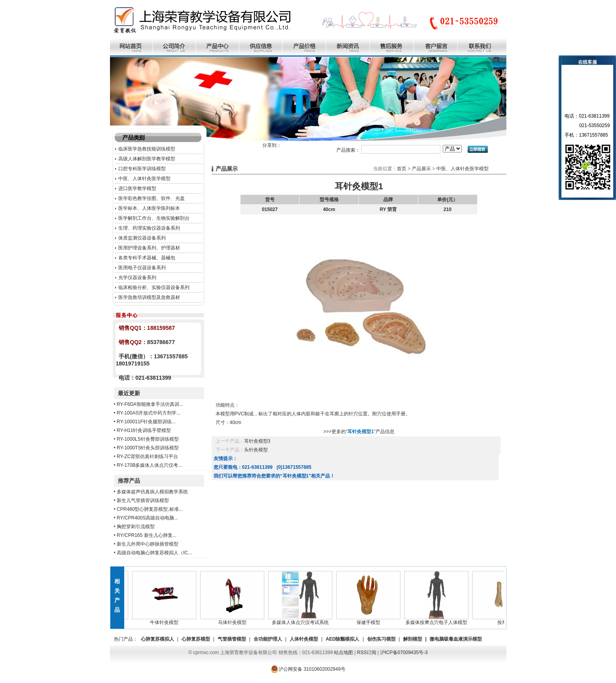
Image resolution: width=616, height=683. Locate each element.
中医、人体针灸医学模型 (144, 179)
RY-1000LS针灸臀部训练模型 (148, 439)
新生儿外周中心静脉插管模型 (148, 544)
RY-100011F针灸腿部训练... (146, 422)
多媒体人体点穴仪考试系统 (301, 620)
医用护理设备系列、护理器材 (149, 248)
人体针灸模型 (304, 639)
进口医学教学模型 (137, 188)
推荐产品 (129, 481)
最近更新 (129, 393)
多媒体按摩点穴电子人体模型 (438, 620)
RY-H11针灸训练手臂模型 (144, 430)
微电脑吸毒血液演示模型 (456, 639)
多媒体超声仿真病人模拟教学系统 (152, 492)
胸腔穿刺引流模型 (136, 527)
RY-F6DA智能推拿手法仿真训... (150, 404)
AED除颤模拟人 (342, 639)
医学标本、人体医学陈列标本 (149, 208)
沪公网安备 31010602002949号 (308, 669)
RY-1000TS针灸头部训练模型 (148, 448)
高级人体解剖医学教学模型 (147, 159)
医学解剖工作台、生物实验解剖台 (154, 218)
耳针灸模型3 (257, 441)
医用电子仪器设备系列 (142, 268)
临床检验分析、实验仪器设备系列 (154, 287)
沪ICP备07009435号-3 (404, 653)
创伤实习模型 (381, 639)
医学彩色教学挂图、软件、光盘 (152, 198)
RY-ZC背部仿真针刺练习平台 (147, 457)
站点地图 (343, 653)
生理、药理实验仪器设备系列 (149, 228)
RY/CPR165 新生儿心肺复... (146, 535)
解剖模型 (413, 639)
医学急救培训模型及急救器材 (149, 297)
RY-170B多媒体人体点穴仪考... (149, 465)
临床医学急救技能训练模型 (147, 149)
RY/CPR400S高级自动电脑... (147, 518)
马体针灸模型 (233, 620)
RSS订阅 (367, 653)
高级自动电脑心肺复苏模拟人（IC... (154, 553)
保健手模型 (370, 620)
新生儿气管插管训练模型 (143, 500)
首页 (402, 169)
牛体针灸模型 (165, 620)
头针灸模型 (256, 450)
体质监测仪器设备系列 (142, 238)
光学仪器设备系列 (137, 278)
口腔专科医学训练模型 (142, 169)
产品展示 (421, 169)
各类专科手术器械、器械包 (147, 258)
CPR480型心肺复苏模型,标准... (150, 509)
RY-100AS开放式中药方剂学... (149, 413)
